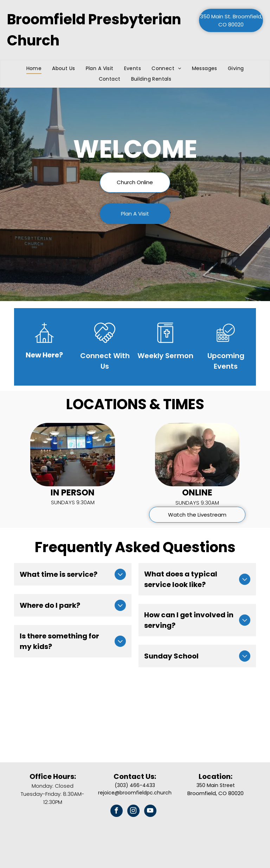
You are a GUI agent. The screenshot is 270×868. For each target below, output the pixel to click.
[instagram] (133, 812)
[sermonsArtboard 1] (165, 345)
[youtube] (150, 812)
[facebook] (117, 812)
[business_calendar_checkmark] (226, 345)
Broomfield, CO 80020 (216, 793)
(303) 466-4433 (135, 785)
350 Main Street (216, 785)
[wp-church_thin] (44, 345)
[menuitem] (34, 68)
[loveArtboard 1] (105, 345)
